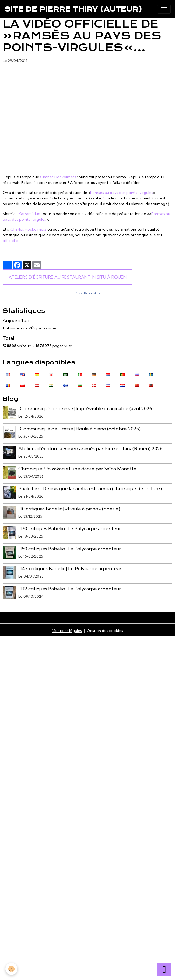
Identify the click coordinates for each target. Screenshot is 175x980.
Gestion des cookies (105, 631)
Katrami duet (30, 214)
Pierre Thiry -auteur (88, 293)
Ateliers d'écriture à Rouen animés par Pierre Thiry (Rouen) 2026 (90, 449)
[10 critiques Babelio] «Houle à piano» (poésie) (69, 509)
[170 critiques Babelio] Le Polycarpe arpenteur (70, 529)
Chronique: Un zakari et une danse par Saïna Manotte (77, 469)
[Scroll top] (164, 969)
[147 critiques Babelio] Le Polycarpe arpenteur (70, 569)
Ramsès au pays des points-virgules (122, 193)
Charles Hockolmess (58, 177)
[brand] (73, 9)
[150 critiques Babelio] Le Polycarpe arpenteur (70, 549)
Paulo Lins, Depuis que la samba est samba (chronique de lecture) (90, 489)
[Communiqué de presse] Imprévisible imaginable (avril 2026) (86, 409)
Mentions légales (67, 631)
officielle (10, 241)
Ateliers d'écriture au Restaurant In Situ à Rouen (68, 277)
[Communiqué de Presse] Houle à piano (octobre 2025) (79, 429)
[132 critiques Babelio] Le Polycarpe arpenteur (70, 589)
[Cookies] (11, 969)
